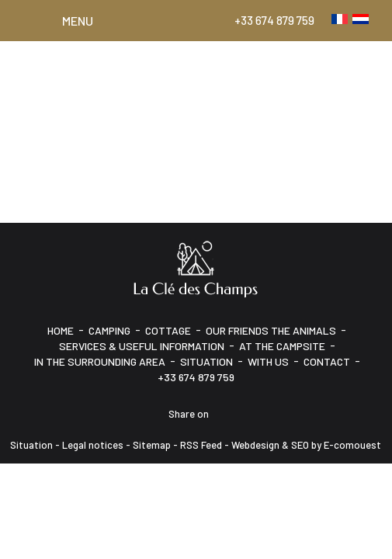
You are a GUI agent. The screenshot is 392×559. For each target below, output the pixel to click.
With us (268, 361)
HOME (61, 330)
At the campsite (282, 346)
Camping (109, 330)
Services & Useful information (142, 346)
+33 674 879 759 (274, 20)
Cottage (168, 330)
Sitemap (152, 445)
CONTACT (327, 361)
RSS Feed (201, 445)
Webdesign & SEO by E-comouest (306, 445)
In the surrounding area (100, 361)
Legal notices (93, 445)
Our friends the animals (271, 330)
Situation (206, 361)
